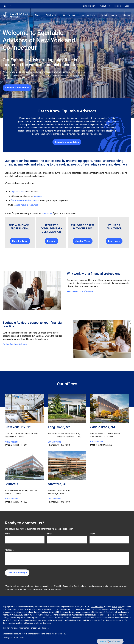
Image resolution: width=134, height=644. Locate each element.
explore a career (18, 192)
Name (8, 534)
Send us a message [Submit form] (17, 573)
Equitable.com (89, 3)
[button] (38, 12)
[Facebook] (10, 3)
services (38, 196)
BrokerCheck (60, 634)
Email (50, 534)
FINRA (114, 607)
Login (127, 3)
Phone (92, 534)
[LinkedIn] (5, 3)
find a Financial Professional (24, 200)
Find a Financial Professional (80, 291)
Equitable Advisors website (78, 620)
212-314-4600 (97, 607)
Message (9, 550)
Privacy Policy (105, 3)
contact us (47, 213)
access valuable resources (26, 205)
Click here (7, 628)
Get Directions (12, 442)
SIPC (120, 607)
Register (118, 3)
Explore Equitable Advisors (15, 344)
